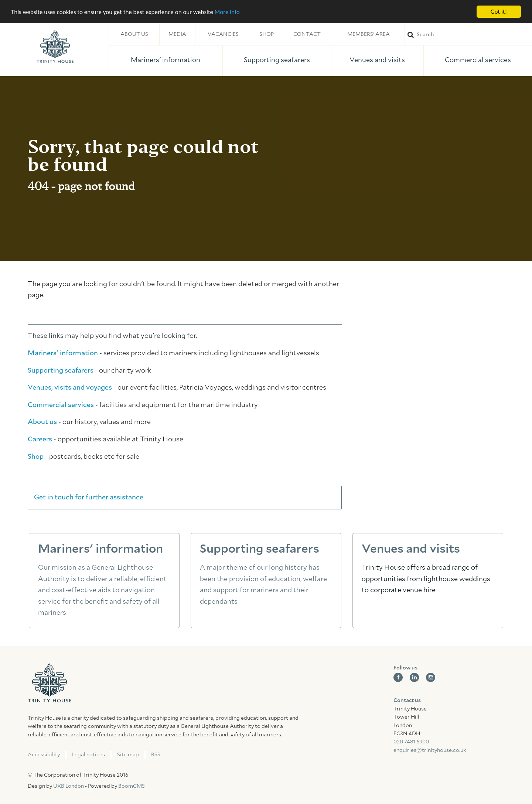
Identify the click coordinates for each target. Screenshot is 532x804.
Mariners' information (166, 60)
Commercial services (478, 60)
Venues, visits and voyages (70, 388)
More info (227, 12)
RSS (156, 755)
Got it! (499, 12)
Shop (267, 34)
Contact (307, 34)
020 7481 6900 (411, 742)
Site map (128, 755)
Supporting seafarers (277, 60)
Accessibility (44, 755)
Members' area (369, 34)
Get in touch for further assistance (89, 498)
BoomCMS (132, 786)
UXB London (69, 786)
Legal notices (88, 755)
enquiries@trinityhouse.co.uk (430, 750)
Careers (40, 440)
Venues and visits (377, 60)
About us (134, 34)
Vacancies (223, 34)
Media (177, 34)
